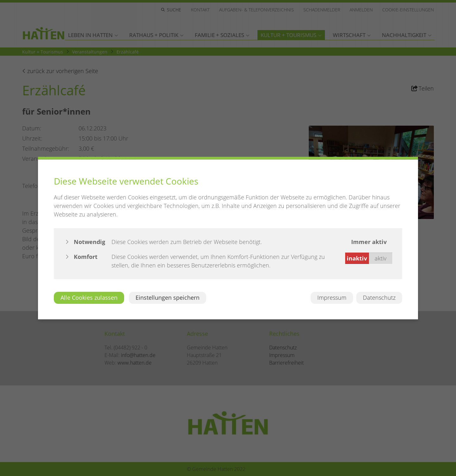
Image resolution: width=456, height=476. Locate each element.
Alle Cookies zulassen (89, 297)
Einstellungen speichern (168, 297)
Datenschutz (379, 297)
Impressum (332, 297)
